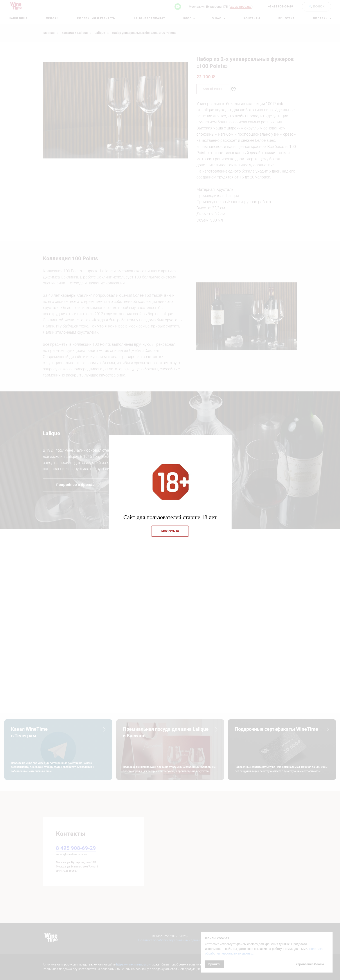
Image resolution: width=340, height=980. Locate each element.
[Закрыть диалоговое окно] (333, 7)
